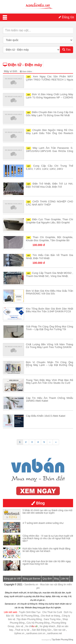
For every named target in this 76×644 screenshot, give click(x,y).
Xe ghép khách (47, 626)
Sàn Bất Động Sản (42, 630)
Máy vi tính (11, 71)
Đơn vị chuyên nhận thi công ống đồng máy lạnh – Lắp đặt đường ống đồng (49, 365)
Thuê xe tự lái (23, 630)
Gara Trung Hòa (52, 619)
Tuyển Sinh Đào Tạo (30, 612)
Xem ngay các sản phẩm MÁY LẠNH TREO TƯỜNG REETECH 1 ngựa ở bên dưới (49, 79)
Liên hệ (65, 579)
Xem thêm (26, 71)
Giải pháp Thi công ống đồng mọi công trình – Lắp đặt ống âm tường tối (49, 328)
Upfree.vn (19, 633)
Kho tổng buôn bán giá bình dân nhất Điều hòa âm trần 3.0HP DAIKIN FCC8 (49, 310)
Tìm (66, 50)
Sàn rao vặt (60, 630)
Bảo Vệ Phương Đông (27, 616)
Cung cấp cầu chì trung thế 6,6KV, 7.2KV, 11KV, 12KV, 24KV (49, 167)
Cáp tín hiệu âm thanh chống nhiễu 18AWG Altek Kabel (49, 399)
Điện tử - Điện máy (23, 65)
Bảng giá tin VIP (12, 579)
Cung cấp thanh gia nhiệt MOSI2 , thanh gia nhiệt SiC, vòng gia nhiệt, (49, 274)
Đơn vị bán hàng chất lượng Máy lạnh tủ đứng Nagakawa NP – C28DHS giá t (49, 97)
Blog (57, 579)
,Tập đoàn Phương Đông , (30, 619)
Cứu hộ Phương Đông (38, 623)
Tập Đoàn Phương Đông (62, 640)
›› (56, 442)
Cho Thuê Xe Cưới (52, 612)
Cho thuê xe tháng (50, 616)
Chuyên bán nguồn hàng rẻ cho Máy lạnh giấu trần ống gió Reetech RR (49, 133)
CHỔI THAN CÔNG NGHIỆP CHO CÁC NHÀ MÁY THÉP (49, 203)
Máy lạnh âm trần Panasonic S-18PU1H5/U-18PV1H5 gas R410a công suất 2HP (49, 151)
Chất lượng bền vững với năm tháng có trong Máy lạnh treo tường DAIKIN (49, 346)
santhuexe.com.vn (36, 633)
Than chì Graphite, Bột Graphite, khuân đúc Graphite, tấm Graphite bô (49, 239)
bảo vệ (20, 626)
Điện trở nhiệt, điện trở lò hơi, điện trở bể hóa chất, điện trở (49, 185)
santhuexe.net (54, 633)
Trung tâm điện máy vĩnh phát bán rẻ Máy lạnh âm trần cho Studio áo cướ (49, 381)
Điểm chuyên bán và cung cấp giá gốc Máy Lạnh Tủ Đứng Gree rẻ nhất (49, 114)
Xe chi (28, 626)
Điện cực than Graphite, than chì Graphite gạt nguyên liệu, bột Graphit (49, 221)
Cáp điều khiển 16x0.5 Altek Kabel (46, 416)
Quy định (47, 579)
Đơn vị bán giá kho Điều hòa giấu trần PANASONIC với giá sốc (49, 292)
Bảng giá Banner (32, 579)
